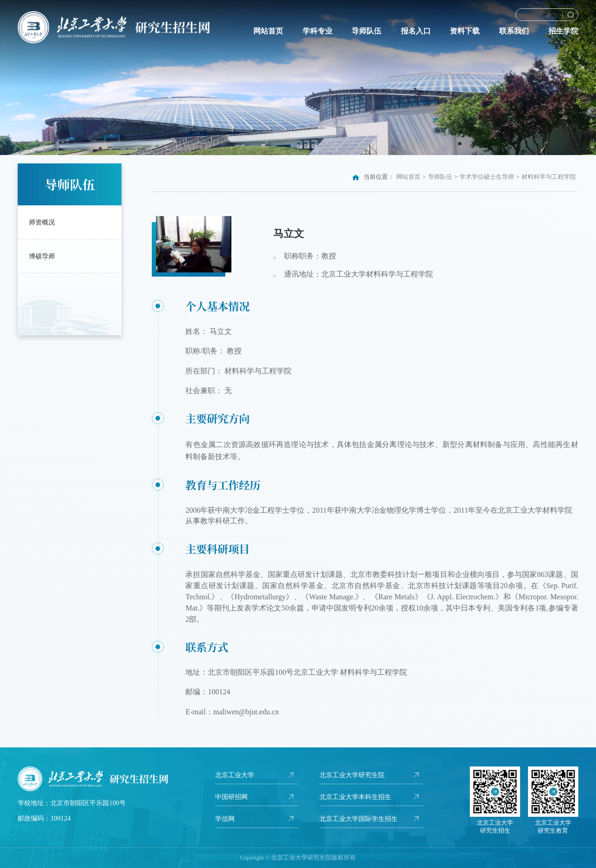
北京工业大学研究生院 (352, 775)
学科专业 (318, 31)
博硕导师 (42, 256)
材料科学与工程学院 (549, 177)
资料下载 (465, 31)
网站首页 (268, 31)
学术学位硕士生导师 (487, 177)
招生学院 (563, 31)
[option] (298, 78)
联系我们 (514, 31)
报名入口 (416, 31)
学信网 (225, 819)
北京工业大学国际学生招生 (359, 819)
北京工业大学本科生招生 (355, 797)
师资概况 (42, 222)
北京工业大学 (235, 775)
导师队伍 (366, 31)
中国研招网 (231, 797)
